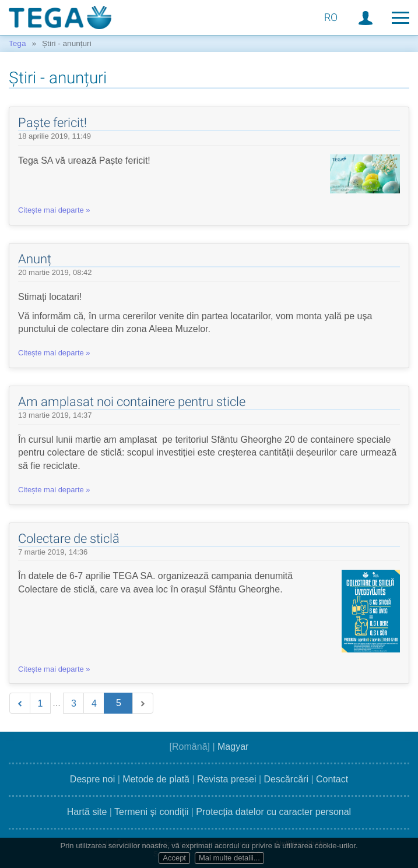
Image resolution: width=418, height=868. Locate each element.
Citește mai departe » (54, 210)
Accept (174, 858)
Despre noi (92, 779)
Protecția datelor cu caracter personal (273, 812)
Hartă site (87, 812)
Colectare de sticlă (69, 539)
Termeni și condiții (151, 812)
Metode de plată (156, 779)
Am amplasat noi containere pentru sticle (132, 402)
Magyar (233, 747)
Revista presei (226, 779)
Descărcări (286, 779)
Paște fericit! (52, 123)
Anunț (35, 259)
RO (331, 17)
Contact (332, 779)
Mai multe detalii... (229, 858)
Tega (17, 43)
